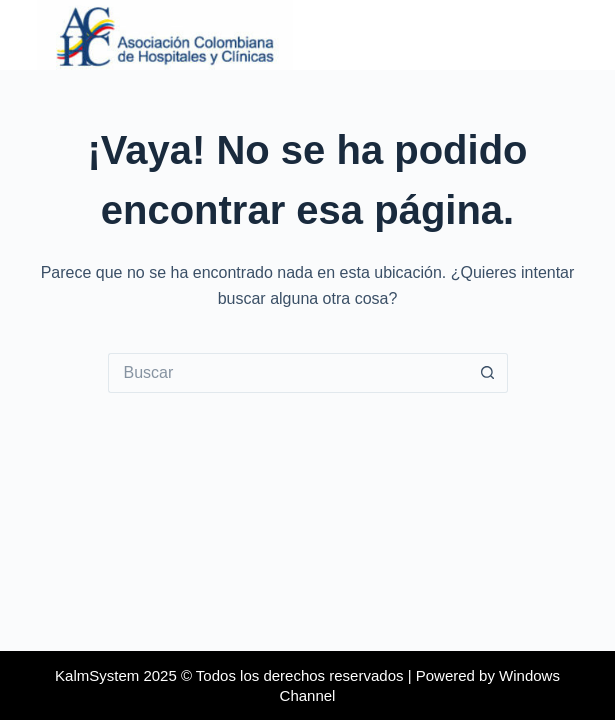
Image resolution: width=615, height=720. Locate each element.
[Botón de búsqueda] (488, 373)
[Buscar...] (288, 373)
